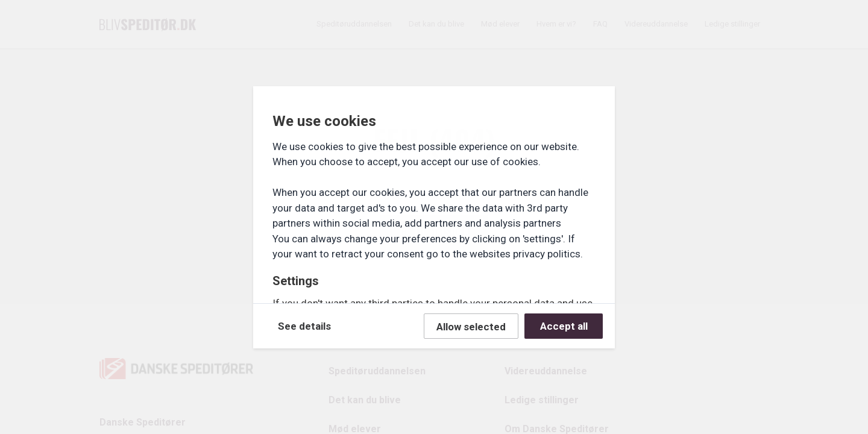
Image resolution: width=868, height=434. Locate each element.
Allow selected (471, 327)
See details (304, 326)
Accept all (564, 326)
